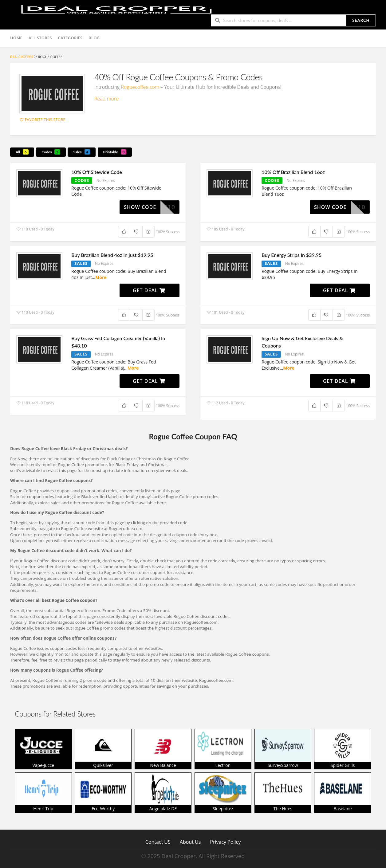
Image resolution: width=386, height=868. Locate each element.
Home (16, 38)
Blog (94, 38)
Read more (106, 99)
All (22, 152)
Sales (82, 152)
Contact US (158, 842)
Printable (115, 152)
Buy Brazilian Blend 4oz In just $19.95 (112, 255)
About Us (190, 842)
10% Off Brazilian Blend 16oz (293, 172)
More (101, 277)
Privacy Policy (225, 842)
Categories (70, 38)
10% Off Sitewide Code (97, 172)
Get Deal (149, 290)
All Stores (40, 38)
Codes (51, 152)
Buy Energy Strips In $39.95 (291, 255)
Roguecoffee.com (140, 87)
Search (361, 20)
